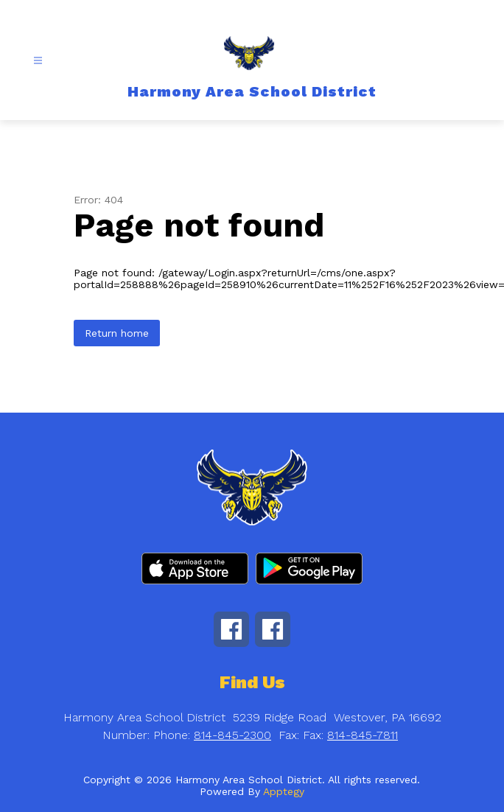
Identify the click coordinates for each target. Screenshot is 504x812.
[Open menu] (38, 61)
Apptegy (284, 791)
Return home (117, 333)
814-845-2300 (232, 735)
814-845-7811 (363, 735)
